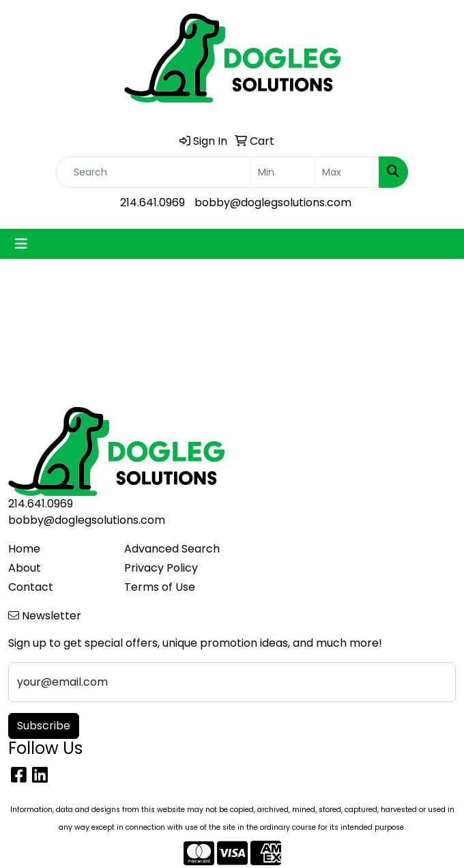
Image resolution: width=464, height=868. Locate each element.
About (25, 568)
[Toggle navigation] (21, 244)
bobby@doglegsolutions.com (273, 202)
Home (24, 549)
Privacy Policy (161, 568)
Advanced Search (172, 549)
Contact (31, 587)
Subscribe (44, 726)
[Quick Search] (154, 172)
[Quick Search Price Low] (283, 172)
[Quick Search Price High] (347, 172)
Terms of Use (160, 587)
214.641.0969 (153, 202)
